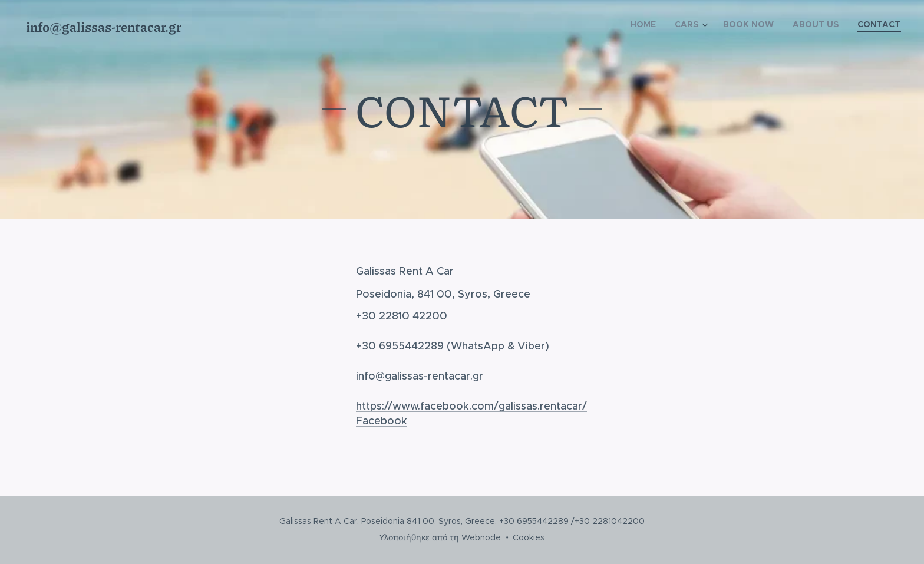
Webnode (481, 537)
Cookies (529, 537)
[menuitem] (646, 24)
